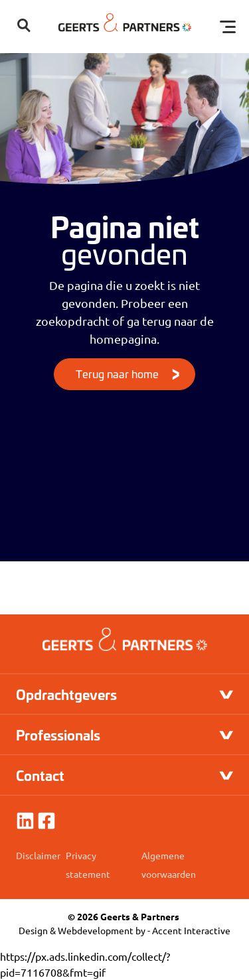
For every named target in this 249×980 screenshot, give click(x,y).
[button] (24, 27)
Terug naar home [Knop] (117, 373)
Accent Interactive (191, 930)
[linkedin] (25, 821)
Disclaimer (38, 855)
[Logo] (125, 27)
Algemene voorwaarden (169, 865)
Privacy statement (88, 865)
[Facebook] (46, 821)
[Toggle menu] (228, 27)
